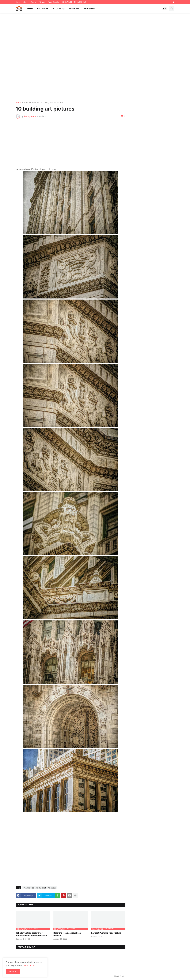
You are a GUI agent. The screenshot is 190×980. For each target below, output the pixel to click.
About (26, 2)
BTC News (43, 9)
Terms (33, 2)
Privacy (42, 2)
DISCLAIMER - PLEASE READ (74, 2)
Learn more (28, 965)
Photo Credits (53, 2)
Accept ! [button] (13, 971)
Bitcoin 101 (59, 9)
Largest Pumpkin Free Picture (106, 933)
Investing (89, 9)
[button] (165, 9)
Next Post (119, 976)
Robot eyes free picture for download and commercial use (31, 934)
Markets (74, 9)
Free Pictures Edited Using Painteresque (43, 103)
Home (18, 2)
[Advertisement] (95, 57)
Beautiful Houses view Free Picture (67, 934)
